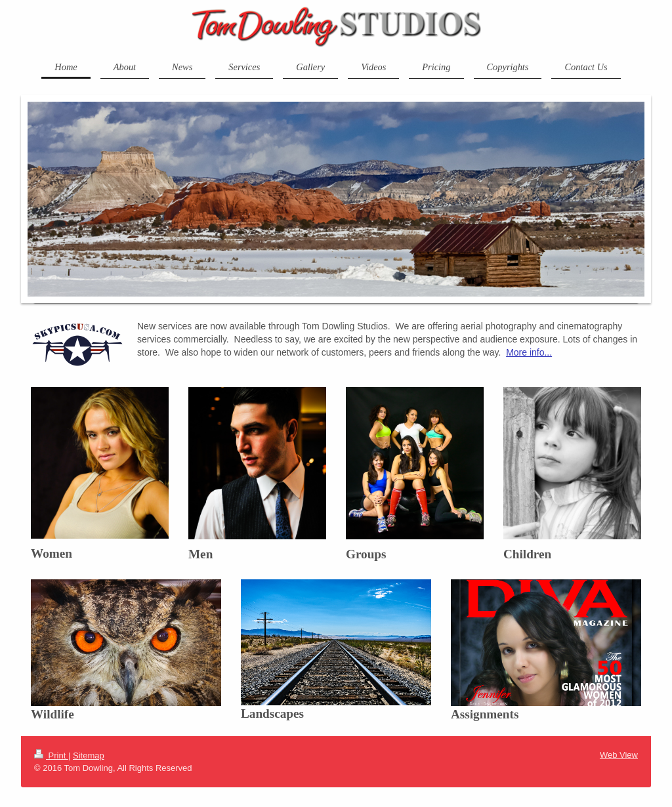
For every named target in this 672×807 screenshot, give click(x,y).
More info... (529, 352)
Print (51, 755)
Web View (619, 755)
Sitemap (89, 755)
